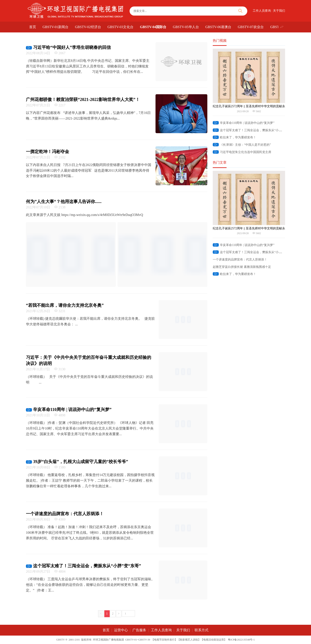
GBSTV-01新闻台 (56, 27)
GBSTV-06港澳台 (218, 27)
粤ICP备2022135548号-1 (241, 640)
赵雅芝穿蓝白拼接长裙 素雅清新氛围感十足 (242, 267)
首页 (33, 27)
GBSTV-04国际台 (153, 27)
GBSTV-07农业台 (251, 27)
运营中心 (121, 630)
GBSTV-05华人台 (186, 27)
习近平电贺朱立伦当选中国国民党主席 (242, 152)
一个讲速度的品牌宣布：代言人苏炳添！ (240, 260)
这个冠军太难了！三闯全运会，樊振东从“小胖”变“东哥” (254, 130)
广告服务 (139, 630)
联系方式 (202, 630)
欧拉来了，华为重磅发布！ (234, 137)
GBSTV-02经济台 (88, 27)
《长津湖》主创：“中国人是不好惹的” (242, 145)
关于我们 (279, 11)
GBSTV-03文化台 (121, 27)
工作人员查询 (262, 11)
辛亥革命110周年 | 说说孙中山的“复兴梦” (244, 123)
